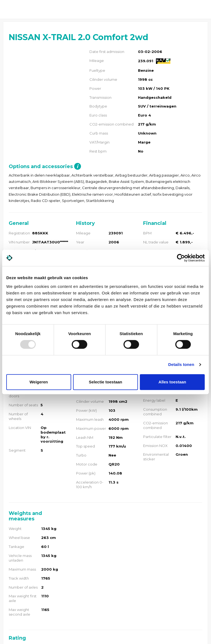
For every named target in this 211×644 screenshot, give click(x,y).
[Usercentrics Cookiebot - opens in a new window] (181, 258)
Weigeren (39, 382)
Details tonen (181, 364)
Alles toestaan (172, 382)
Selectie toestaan (106, 382)
